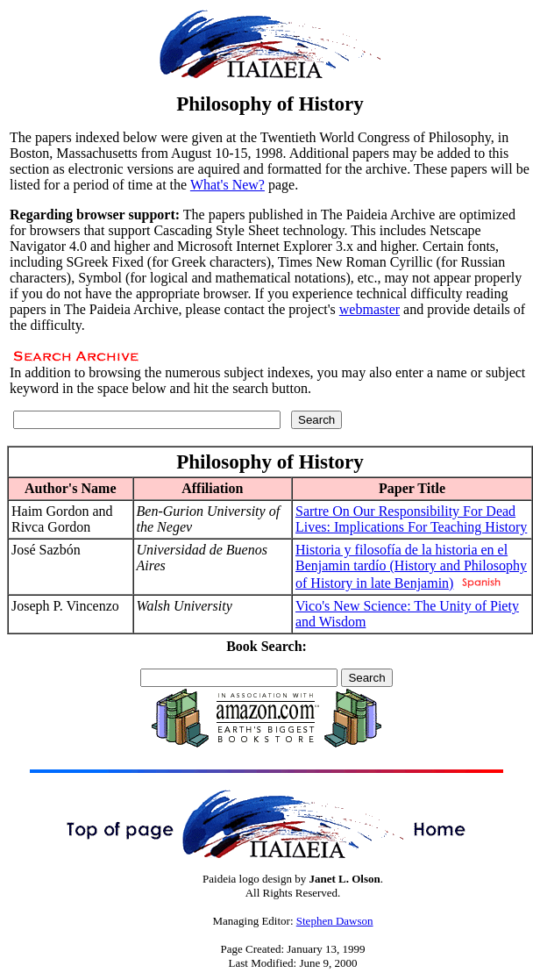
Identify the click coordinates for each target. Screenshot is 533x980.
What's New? (227, 185)
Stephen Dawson (335, 921)
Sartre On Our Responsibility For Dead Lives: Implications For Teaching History (411, 519)
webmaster (370, 309)
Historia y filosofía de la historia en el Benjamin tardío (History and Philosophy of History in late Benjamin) (411, 566)
